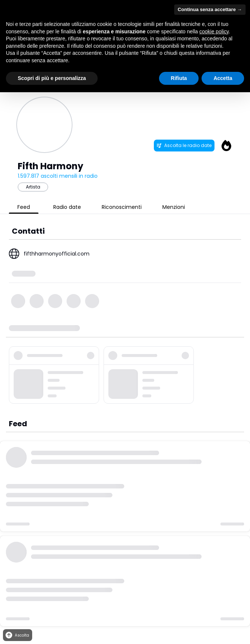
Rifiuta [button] (179, 78)
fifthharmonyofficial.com (57, 254)
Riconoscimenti (122, 207)
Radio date (67, 207)
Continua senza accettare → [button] (210, 9)
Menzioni (174, 207)
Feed (24, 207)
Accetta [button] (223, 78)
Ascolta (17, 635)
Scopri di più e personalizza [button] (52, 78)
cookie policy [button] (214, 31)
